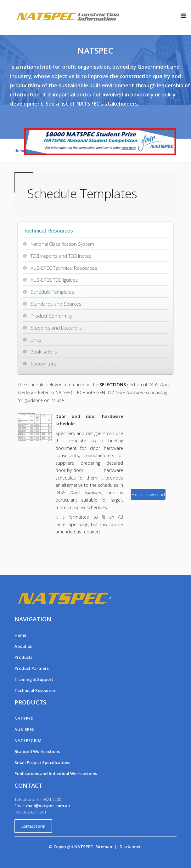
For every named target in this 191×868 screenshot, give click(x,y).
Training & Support (34, 679)
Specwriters (43, 364)
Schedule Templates (52, 292)
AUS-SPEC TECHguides (54, 280)
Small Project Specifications (42, 762)
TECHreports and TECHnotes (61, 256)
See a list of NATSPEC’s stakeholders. (92, 104)
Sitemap (104, 847)
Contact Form (33, 826)
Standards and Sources (56, 304)
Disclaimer (130, 847)
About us (23, 646)
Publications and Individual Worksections (56, 773)
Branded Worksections (37, 751)
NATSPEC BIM (28, 740)
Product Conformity (51, 316)
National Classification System (62, 244)
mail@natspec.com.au (48, 806)
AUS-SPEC (24, 729)
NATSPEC (24, 718)
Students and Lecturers (56, 328)
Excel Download (148, 494)
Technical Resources (35, 690)
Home (20, 635)
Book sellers (44, 352)
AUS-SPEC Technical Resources (64, 268)
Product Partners (32, 668)
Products (23, 657)
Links (36, 340)
